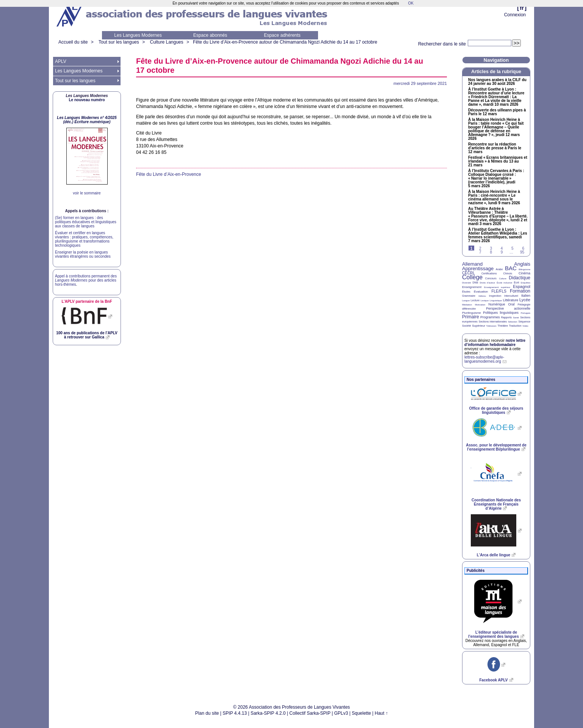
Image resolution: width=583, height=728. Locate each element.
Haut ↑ (382, 713)
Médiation (467, 305)
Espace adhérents (282, 35)
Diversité (466, 283)
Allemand (472, 264)
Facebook (493, 680)
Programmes (490, 317)
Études (466, 292)
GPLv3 (341, 713)
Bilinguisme (524, 269)
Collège (472, 277)
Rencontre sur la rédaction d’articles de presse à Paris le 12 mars (495, 148)
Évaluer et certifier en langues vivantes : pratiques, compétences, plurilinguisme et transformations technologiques (84, 239)
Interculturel (511, 296)
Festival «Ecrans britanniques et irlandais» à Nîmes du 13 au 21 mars (498, 161)
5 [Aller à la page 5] (512, 248)
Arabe (499, 269)
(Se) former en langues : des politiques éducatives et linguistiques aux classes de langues (86, 222)
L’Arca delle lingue (494, 555)
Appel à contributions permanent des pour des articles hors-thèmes (86, 280)
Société (466, 326)
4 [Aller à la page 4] (502, 248)
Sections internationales (493, 322)
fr (522, 8)
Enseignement (472, 287)
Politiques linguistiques (501, 313)
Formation (520, 291)
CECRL (469, 273)
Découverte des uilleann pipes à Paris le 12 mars (497, 112)
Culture (502, 279)
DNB (476, 283)
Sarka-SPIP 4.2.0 (268, 713)
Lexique (485, 301)
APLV (61, 61)
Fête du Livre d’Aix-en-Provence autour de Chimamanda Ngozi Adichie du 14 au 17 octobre (285, 42)
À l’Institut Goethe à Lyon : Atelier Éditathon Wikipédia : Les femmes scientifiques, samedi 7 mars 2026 (498, 235)
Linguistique (496, 301)
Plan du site (207, 713)
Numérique (497, 304)
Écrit (516, 283)
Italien (526, 296)
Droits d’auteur (487, 283)
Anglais (522, 264)
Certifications (489, 273)
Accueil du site (73, 42)
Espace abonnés (210, 35)
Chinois (508, 273)
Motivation (480, 305)
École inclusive (504, 283)
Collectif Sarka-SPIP (310, 713)
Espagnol (522, 287)
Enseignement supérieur (497, 287)
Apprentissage (478, 268)
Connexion (515, 15)
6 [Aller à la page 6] (523, 248)
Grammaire (469, 296)
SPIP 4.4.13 (235, 713)
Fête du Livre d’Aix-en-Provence (168, 174)
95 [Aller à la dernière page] (522, 252)
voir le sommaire (87, 193)
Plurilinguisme (472, 313)
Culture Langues (166, 42)
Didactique (520, 278)
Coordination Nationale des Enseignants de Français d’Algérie (496, 504)
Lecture (475, 300)
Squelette (361, 713)
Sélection (513, 322)
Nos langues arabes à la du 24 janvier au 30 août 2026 (497, 82)
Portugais (526, 313)
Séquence (524, 322)
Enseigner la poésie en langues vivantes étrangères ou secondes (83, 254)
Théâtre (503, 326)
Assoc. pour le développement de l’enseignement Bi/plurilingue (496, 447)
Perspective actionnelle (508, 308)
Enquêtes (526, 283)
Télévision (491, 326)
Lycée (525, 300)
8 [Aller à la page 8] (491, 252)
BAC (511, 268)
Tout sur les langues (119, 42)
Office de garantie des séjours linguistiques (496, 410)
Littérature (511, 300)
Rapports (506, 317)
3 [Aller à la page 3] (491, 248)
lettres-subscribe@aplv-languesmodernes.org (484, 359)
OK (411, 3)
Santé (516, 318)
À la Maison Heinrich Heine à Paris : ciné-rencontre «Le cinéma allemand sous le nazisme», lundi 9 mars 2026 (494, 197)
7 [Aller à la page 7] (480, 252)
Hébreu (482, 296)
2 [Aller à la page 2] (480, 248)
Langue (466, 301)
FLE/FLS (499, 291)
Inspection (495, 296)
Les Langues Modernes (138, 35)
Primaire (471, 317)
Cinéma (524, 273)
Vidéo (525, 326)
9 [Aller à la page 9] (502, 252)
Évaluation (481, 292)
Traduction (515, 326)
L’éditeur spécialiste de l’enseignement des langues (493, 634)
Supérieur (479, 326)
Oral (512, 304)
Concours (491, 278)
